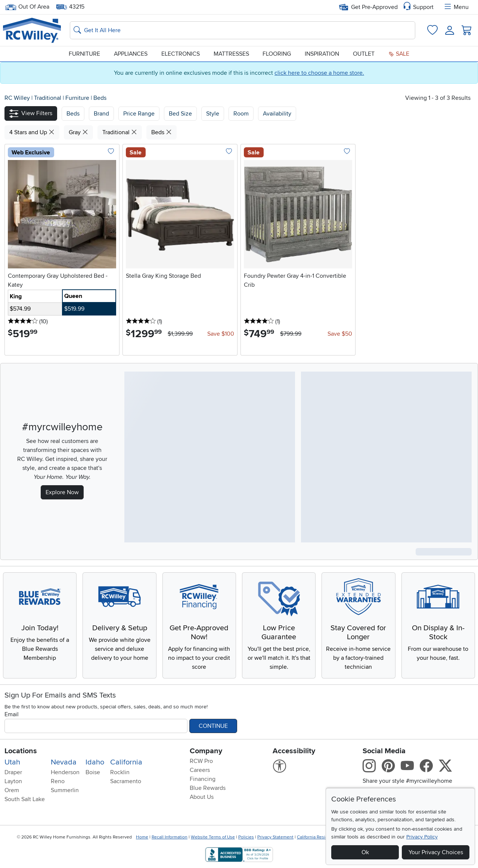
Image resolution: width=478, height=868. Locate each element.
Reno (58, 781)
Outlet (364, 54)
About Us (202, 797)
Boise (93, 772)
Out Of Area (27, 7)
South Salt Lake (25, 799)
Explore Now (62, 492)
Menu (456, 7)
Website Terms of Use (213, 837)
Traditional (48, 98)
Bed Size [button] (180, 114)
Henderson (65, 772)
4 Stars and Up (32, 132)
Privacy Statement (275, 837)
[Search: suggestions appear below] (243, 30)
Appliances (131, 54)
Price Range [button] (139, 114)
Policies (246, 837)
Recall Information (170, 837)
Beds (100, 98)
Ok (365, 852)
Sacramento (126, 781)
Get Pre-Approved (368, 7)
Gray (78, 132)
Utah (12, 762)
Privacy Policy (422, 837)
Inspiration (322, 54)
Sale (399, 54)
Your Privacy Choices (436, 852)
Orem (12, 790)
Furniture (84, 54)
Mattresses (231, 54)
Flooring (277, 54)
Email (12, 714)
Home (142, 837)
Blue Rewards (208, 788)
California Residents (317, 837)
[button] (31, 113)
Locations (21, 751)
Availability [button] (277, 114)
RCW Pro (201, 761)
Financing (203, 779)
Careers (200, 770)
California (126, 762)
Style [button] (213, 114)
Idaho (95, 762)
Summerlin (65, 790)
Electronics (181, 54)
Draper (13, 772)
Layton (13, 781)
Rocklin (120, 772)
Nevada (64, 762)
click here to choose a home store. (319, 73)
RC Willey (17, 98)
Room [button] (241, 114)
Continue (213, 726)
